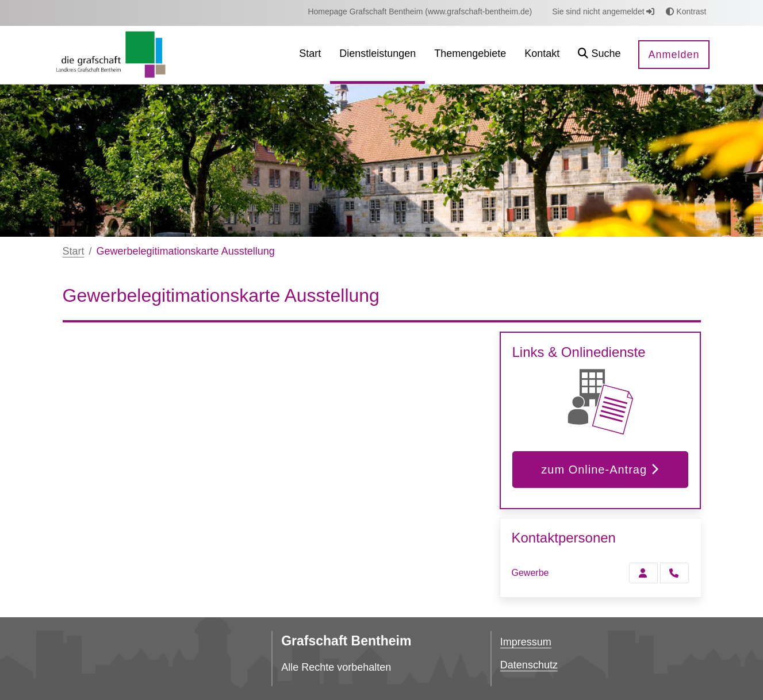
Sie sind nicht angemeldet (603, 11)
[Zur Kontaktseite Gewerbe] (643, 573)
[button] (599, 55)
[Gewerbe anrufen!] (674, 573)
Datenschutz (529, 665)
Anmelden (674, 55)
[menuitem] (420, 12)
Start (74, 251)
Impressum (526, 642)
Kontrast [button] (686, 11)
